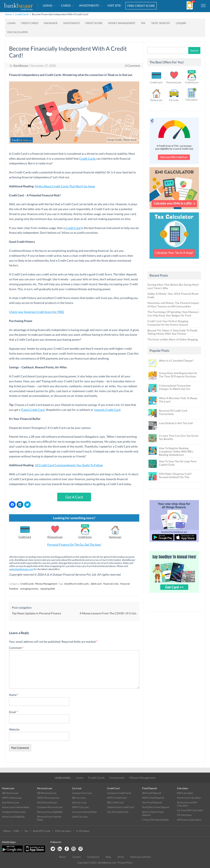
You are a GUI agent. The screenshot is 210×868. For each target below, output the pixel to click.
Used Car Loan (80, 817)
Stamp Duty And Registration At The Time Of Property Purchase (178, 375)
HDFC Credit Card (117, 798)
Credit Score (94, 23)
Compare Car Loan (82, 793)
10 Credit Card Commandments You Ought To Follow (69, 465)
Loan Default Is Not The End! (176, 423)
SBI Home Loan (10, 793)
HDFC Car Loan (80, 807)
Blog (108, 857)
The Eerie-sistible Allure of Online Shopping (173, 339)
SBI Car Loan (79, 798)
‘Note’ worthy (161, 23)
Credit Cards (22, 14)
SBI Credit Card (115, 802)
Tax (143, 23)
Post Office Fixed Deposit (156, 807)
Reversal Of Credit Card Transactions (173, 412)
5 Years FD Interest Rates (155, 820)
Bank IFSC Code (42, 831)
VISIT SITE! (114, 5)
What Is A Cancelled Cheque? (176, 361)
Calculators (192, 100)
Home (8, 14)
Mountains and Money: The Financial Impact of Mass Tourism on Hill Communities (173, 305)
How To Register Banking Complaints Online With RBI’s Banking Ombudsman (176, 451)
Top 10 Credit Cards (118, 812)
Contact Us (93, 857)
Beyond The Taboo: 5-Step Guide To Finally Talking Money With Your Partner (172, 332)
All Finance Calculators (189, 820)
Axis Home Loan (11, 802)
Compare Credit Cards (119, 793)
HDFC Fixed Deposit (153, 798)
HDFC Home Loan (12, 798)
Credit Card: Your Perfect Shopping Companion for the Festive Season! (168, 323)
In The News (83, 831)
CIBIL (16, 831)
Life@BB (181, 23)
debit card (96, 584)
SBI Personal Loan (47, 793)
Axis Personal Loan (47, 802)
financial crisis (111, 584)
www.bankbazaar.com (21, 569)
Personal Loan (55, 537)
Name (14, 695)
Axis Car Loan (79, 802)
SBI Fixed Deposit (152, 793)
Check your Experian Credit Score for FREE (37, 312)
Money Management (122, 23)
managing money (29, 589)
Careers (77, 857)
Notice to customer (141, 857)
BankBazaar (21, 66)
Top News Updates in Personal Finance (37, 613)
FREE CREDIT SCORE (141, 6)
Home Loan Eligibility (13, 817)
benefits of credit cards (77, 584)
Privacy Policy (125, 863)
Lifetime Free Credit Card (120, 807)
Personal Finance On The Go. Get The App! (74, 545)
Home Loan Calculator (189, 798)
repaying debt (48, 589)
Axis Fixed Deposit (152, 802)
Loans (47, 5)
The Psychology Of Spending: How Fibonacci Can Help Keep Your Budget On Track (173, 314)
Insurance (51, 23)
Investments (89, 5)
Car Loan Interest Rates (84, 812)
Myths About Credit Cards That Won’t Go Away (65, 186)
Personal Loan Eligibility (50, 812)
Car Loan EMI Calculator (190, 810)
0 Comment (133, 66)
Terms (121, 857)
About (62, 857)
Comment (16, 648)
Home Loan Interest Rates (16, 807)
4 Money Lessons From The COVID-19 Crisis (108, 613)
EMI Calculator (18, 32)
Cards (66, 5)
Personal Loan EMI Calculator (187, 804)
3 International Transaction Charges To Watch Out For (175, 387)
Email (14, 712)
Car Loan (174, 100)
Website (14, 729)
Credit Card (73, 228)
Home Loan (115, 537)
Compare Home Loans (14, 812)
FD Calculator (184, 815)
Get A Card (74, 497)
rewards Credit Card (107, 410)
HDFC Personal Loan (48, 798)
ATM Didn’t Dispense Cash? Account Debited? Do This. (175, 475)
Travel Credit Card (33, 410)
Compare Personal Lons (50, 807)
